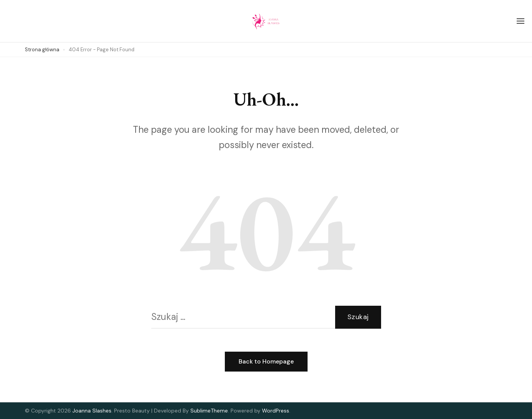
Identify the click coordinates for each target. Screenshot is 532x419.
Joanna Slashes (92, 411)
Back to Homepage (266, 361)
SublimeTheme (209, 411)
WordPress (276, 411)
